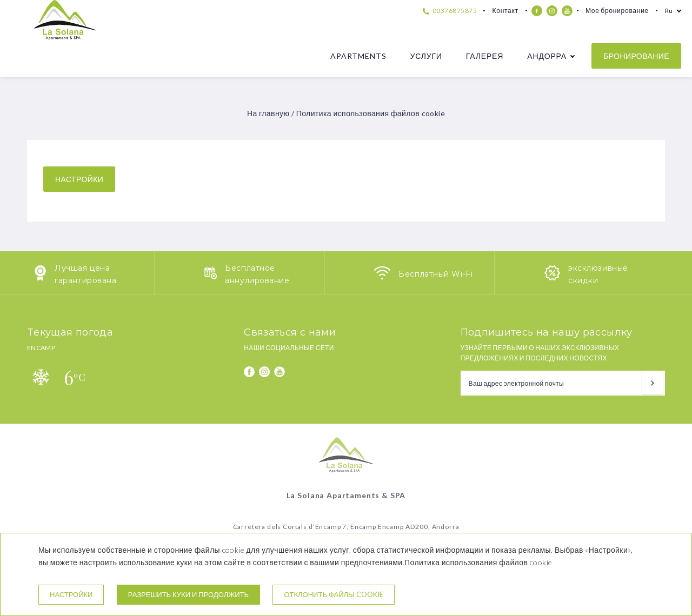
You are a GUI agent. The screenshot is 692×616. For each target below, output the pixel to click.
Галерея (485, 56)
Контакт (505, 11)
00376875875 (450, 11)
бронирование (636, 56)
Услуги (426, 56)
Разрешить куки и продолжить (188, 594)
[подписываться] (653, 383)
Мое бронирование (617, 11)
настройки (79, 179)
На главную (268, 113)
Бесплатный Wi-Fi (435, 274)
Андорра (547, 56)
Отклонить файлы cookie (333, 594)
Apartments (358, 56)
